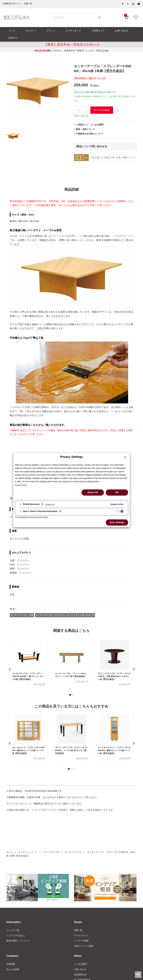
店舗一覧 (78, 926)
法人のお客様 (13, 967)
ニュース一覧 (13, 926)
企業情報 (11, 961)
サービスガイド (82, 932)
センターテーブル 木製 (22, 610)
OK (117, 492)
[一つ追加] (86, 103)
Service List (50, 504)
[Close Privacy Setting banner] (125, 457)
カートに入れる (102, 105)
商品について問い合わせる (92, 141)
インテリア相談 (82, 937)
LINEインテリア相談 (84, 943)
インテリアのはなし (17, 932)
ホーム (10, 848)
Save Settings (117, 522)
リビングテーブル (54, 848)
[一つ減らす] (86, 107)
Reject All (93, 492)
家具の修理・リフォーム (19, 937)
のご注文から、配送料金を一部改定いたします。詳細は (71, 45)
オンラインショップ (29, 848)
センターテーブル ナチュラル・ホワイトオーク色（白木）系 (65, 610)
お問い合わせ (81, 967)
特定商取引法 (81, 972)
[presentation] (10, 664)
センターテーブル (77, 848)
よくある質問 (81, 961)
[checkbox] (120, 511)
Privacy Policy (21, 485)
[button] (70, 690)
